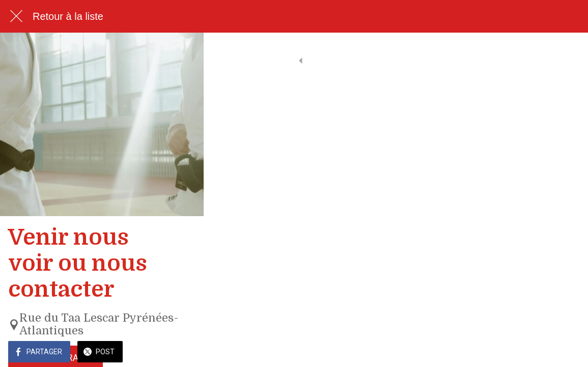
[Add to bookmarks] (568, 353)
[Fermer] (16, 16)
